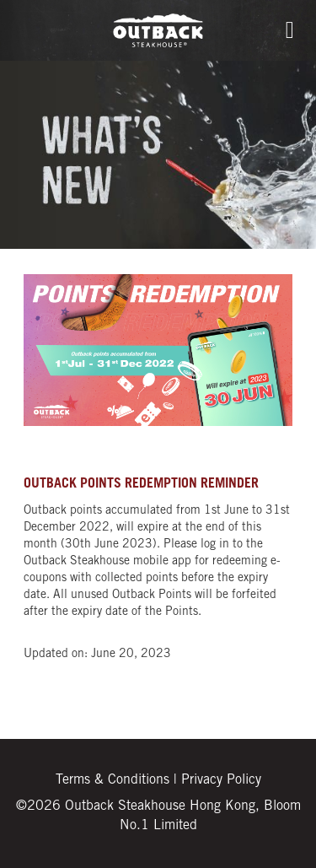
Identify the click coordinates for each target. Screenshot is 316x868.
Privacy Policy (221, 780)
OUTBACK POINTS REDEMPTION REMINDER (141, 484)
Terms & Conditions (112, 780)
